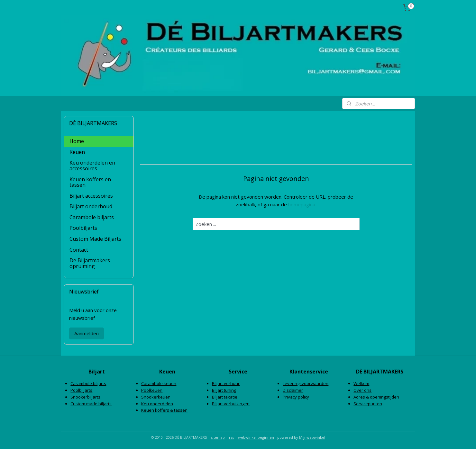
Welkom (361, 383)
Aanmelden (87, 333)
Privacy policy (296, 397)
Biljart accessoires (91, 196)
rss (231, 437)
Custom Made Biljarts (95, 239)
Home (77, 141)
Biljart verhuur (226, 383)
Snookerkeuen (156, 397)
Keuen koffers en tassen (90, 182)
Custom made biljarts (91, 404)
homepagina (302, 204)
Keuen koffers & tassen (164, 410)
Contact (79, 250)
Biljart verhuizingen (231, 404)
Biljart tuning (224, 390)
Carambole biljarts (92, 217)
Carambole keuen (159, 383)
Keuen (77, 152)
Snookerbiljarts (85, 397)
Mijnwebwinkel (312, 437)
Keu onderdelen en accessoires (92, 166)
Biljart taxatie (225, 397)
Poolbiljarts (83, 228)
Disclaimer (293, 390)
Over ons (362, 390)
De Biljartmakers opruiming (90, 263)
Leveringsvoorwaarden (306, 383)
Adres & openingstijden (376, 397)
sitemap (218, 437)
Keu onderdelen (157, 404)
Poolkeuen (152, 390)
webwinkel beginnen (256, 437)
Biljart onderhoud (91, 206)
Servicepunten (368, 404)
